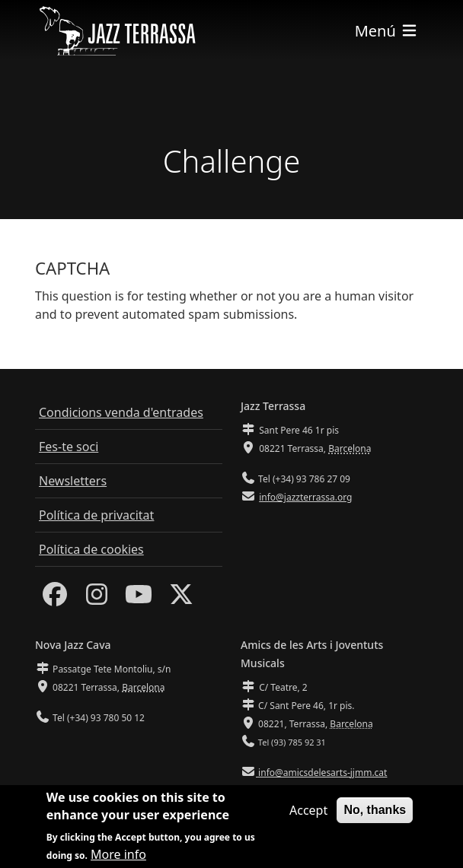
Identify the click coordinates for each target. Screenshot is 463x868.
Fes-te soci (69, 447)
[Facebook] (55, 599)
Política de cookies (91, 549)
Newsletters (73, 481)
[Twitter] (181, 599)
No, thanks (375, 813)
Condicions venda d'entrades (121, 412)
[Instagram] (97, 599)
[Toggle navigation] (387, 31)
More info (118, 857)
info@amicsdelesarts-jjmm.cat (321, 773)
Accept (308, 813)
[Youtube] (139, 599)
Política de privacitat (96, 515)
